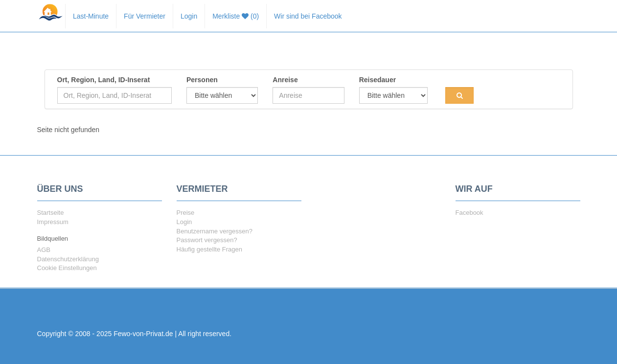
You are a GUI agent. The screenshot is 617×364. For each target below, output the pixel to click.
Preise (186, 213)
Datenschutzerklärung (68, 259)
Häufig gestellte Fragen (209, 249)
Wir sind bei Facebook (308, 16)
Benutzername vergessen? (215, 231)
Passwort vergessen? (207, 240)
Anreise (285, 80)
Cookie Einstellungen (67, 268)
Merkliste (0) (236, 16)
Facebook (469, 213)
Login (189, 16)
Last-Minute (91, 16)
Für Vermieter (145, 16)
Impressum (53, 222)
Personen (202, 80)
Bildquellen (53, 239)
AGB (44, 250)
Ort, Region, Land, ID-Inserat (104, 80)
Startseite (51, 213)
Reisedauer (377, 80)
